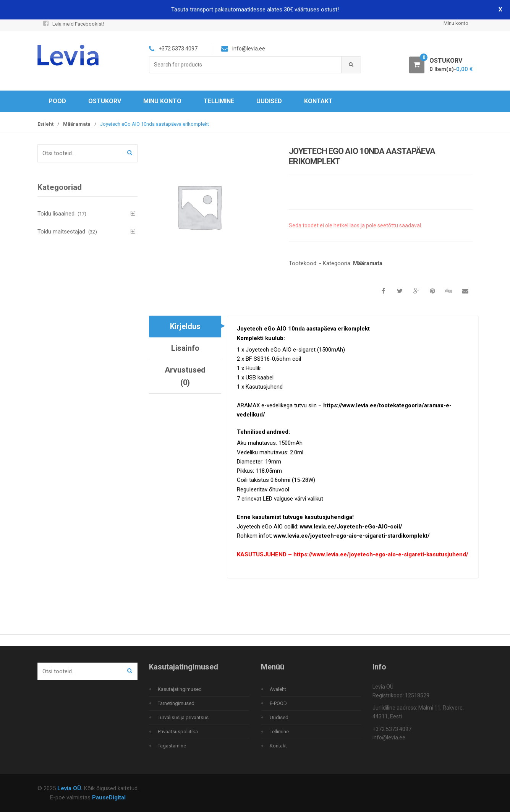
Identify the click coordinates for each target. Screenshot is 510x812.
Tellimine (219, 101)
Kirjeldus (185, 326)
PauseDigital (109, 797)
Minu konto (456, 23)
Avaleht (278, 689)
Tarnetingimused (176, 703)
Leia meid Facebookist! (73, 24)
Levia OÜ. (70, 788)
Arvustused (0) (185, 376)
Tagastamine (172, 746)
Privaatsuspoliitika (178, 732)
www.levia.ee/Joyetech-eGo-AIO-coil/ (351, 527)
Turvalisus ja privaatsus (183, 717)
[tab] (185, 327)
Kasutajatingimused (180, 689)
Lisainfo (185, 348)
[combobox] (245, 65)
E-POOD (278, 703)
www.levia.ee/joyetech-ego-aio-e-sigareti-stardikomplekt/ (352, 536)
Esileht (45, 124)
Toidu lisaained (56, 214)
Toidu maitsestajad (61, 232)
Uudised (269, 101)
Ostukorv (105, 101)
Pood (57, 101)
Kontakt (318, 101)
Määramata (77, 124)
